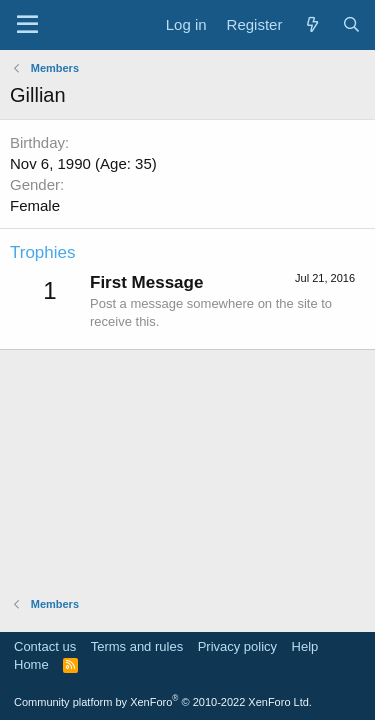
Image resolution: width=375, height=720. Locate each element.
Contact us (45, 646)
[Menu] (27, 25)
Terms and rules (137, 646)
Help (305, 646)
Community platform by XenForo (163, 702)
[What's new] (311, 24)
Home (31, 664)
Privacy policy (237, 646)
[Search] (351, 24)
